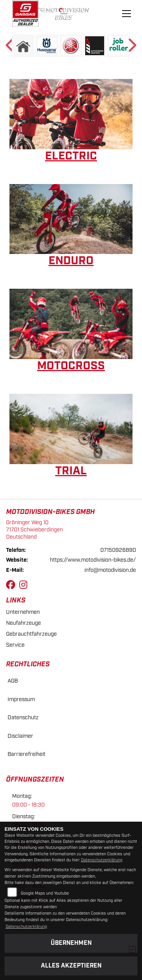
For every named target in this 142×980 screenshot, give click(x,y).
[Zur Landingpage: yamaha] (71, 46)
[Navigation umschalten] (126, 14)
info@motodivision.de (110, 570)
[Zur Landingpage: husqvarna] (47, 46)
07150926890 (118, 550)
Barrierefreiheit (27, 754)
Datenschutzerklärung (102, 860)
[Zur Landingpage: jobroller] (119, 46)
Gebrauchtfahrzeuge (31, 634)
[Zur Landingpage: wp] (95, 46)
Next (132, 48)
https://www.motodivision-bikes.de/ (93, 560)
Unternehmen (23, 612)
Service (15, 645)
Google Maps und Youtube (45, 893)
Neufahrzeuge (23, 623)
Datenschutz (23, 718)
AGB (13, 681)
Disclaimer (20, 736)
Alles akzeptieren (71, 966)
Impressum (21, 699)
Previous (10, 48)
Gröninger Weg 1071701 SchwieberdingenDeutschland (34, 529)
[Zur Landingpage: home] (23, 46)
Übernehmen (71, 943)
